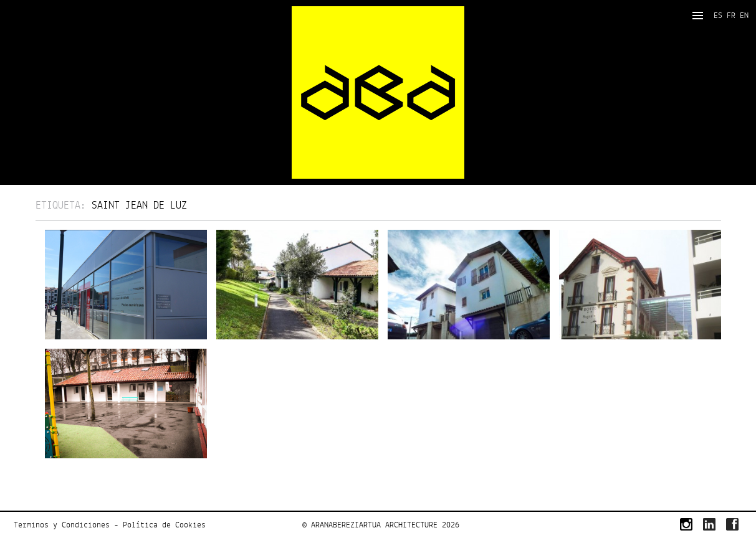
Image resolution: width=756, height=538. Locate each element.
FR (731, 16)
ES (718, 16)
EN (744, 16)
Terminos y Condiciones (62, 525)
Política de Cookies (164, 525)
